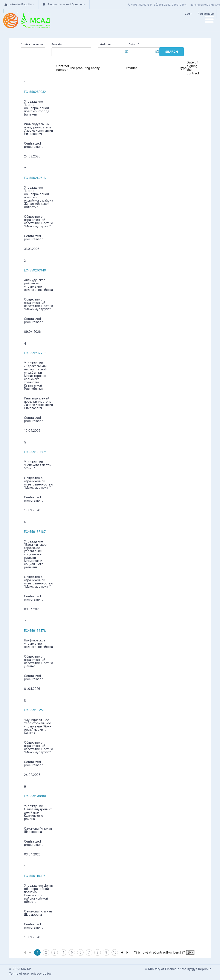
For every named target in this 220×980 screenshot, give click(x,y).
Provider (57, 44)
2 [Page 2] (46, 952)
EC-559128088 (35, 796)
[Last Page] (127, 952)
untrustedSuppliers (19, 4)
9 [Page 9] (106, 952)
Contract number (32, 44)
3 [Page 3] (55, 952)
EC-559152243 (35, 710)
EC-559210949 (35, 270)
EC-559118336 (35, 876)
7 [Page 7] (89, 952)
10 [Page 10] (115, 952)
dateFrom (104, 44)
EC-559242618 (35, 178)
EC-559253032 (35, 92)
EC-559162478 (35, 631)
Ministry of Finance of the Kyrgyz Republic (180, 969)
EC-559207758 (35, 353)
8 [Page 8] (98, 952)
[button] (172, 52)
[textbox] (71, 52)
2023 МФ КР (22, 969)
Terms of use (19, 973)
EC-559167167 (35, 532)
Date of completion (136, 45)
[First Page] (25, 952)
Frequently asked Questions (64, 4)
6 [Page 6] (80, 952)
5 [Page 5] (72, 952)
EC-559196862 (35, 452)
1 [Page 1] (37, 952)
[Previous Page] (30, 952)
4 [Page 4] (63, 952)
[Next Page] (122, 952)
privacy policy (41, 973)
